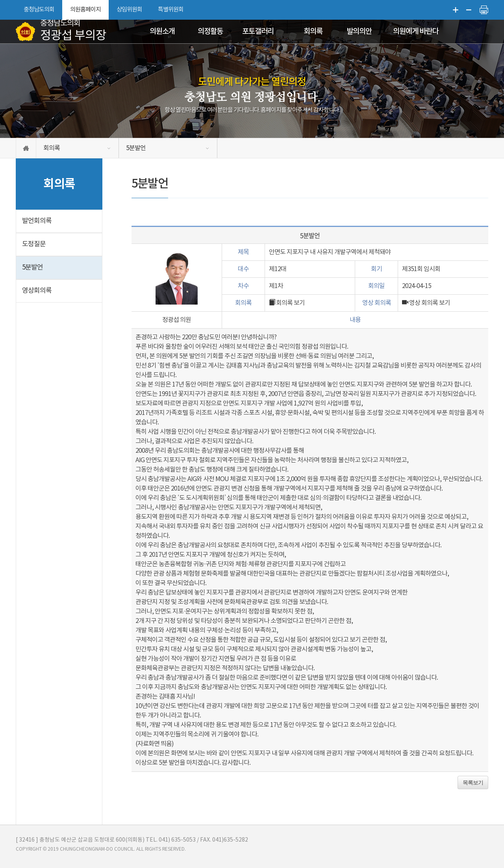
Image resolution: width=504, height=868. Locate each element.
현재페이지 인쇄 (484, 10)
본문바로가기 (0, 0)
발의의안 (359, 32)
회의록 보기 (287, 303)
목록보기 (473, 783)
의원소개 (162, 32)
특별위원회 (171, 10)
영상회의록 (37, 291)
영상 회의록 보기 (426, 303)
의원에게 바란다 (416, 32)
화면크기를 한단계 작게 (469, 10)
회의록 (313, 32)
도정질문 (34, 244)
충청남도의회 (39, 10)
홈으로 (26, 148)
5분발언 (136, 148)
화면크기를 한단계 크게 (456, 10)
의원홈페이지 (85, 10)
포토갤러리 (258, 32)
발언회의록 (37, 221)
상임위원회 (129, 10)
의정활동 (210, 32)
